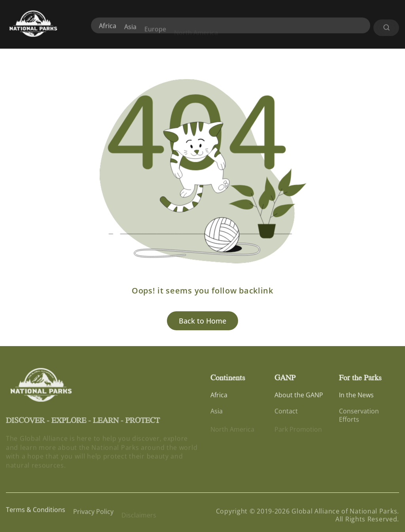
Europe (155, 34)
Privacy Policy (93, 514)
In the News (356, 396)
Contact (286, 414)
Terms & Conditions (36, 511)
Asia (130, 30)
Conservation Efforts (359, 418)
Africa (108, 28)
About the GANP (299, 396)
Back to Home (202, 321)
